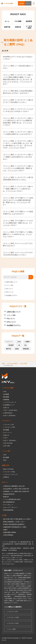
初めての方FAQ (8, 469)
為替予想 (7, 27)
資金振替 (11, 345)
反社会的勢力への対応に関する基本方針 (16, 489)
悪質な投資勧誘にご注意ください (14, 522)
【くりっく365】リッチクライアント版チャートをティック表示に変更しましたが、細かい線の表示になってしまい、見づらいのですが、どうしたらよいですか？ (18, 144)
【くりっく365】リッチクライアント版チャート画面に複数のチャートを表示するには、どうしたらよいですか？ (18, 189)
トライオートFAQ (9, 472)
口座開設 (21, 3)
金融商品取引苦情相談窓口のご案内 (15, 527)
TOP (3, 363)
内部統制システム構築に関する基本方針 (16, 491)
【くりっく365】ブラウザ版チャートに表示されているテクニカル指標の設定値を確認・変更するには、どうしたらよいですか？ (18, 201)
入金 (19, 345)
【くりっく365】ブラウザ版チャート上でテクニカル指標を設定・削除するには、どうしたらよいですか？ (18, 223)
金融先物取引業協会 (10, 532)
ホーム (7, 21)
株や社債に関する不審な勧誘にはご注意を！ (18, 519)
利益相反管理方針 (9, 494)
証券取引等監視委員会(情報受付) (14, 524)
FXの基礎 (18, 21)
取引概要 (6, 430)
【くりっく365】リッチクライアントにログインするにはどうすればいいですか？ (18, 110)
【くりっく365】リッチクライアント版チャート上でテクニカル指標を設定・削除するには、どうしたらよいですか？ (18, 168)
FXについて (9, 289)
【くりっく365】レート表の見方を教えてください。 (18, 67)
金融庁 (5, 530)
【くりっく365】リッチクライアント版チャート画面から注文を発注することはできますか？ (18, 157)
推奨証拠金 (26, 349)
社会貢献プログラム (12, 295)
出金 (25, 345)
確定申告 (9, 349)
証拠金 (17, 349)
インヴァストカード (10, 402)
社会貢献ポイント (9, 405)
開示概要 (6, 397)
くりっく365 (10, 285)
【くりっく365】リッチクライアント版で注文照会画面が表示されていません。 (18, 179)
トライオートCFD (9, 427)
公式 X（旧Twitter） (10, 416)
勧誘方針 (6, 497)
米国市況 (18, 27)
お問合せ (6, 477)
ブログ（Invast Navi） (11, 410)
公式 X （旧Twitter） (10, 440)
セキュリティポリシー (10, 507)
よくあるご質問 (29, 27)
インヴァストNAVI (12, 363)
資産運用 (29, 21)
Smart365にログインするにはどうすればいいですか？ (18, 58)
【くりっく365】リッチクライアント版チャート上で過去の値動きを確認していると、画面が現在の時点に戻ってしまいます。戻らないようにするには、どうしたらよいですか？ (18, 79)
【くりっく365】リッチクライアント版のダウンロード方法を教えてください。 (18, 101)
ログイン (28, 3)
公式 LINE (7, 446)
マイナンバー (9, 342)
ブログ (5, 438)
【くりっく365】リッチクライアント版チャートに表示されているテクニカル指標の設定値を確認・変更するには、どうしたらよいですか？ (18, 122)
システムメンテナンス (10, 474)
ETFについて (10, 292)
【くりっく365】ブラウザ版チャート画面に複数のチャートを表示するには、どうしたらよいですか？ (18, 234)
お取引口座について (12, 282)
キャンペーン (8, 432)
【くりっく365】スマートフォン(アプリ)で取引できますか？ (18, 245)
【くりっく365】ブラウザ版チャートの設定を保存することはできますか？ (18, 213)
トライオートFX (9, 425)
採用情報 (6, 400)
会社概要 (6, 394)
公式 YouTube (8, 443)
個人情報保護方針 (9, 502)
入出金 (19, 342)
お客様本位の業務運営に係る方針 (14, 486)
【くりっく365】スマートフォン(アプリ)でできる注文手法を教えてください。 (18, 254)
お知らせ (6, 408)
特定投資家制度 (8, 510)
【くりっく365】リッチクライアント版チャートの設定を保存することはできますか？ (18, 133)
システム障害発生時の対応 (12, 499)
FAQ (5, 460)
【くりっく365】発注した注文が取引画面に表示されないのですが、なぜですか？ (18, 92)
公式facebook (8, 413)
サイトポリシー (8, 505)
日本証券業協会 (8, 535)
